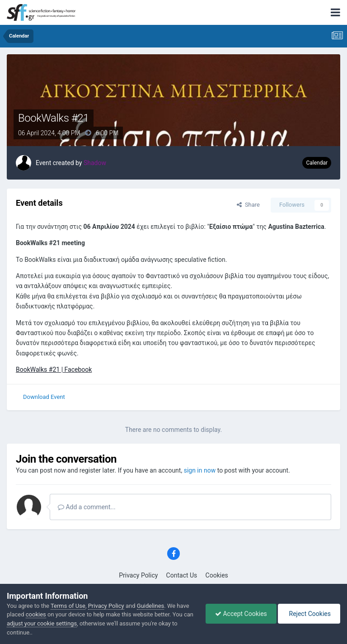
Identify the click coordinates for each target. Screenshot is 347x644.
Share (248, 205)
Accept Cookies (241, 614)
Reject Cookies (309, 614)
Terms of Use (68, 606)
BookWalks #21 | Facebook (54, 369)
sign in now (200, 470)
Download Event (44, 397)
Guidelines (151, 606)
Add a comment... (87, 507)
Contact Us (182, 575)
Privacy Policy (138, 575)
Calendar (317, 163)
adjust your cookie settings (42, 623)
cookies (36, 614)
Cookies (217, 575)
